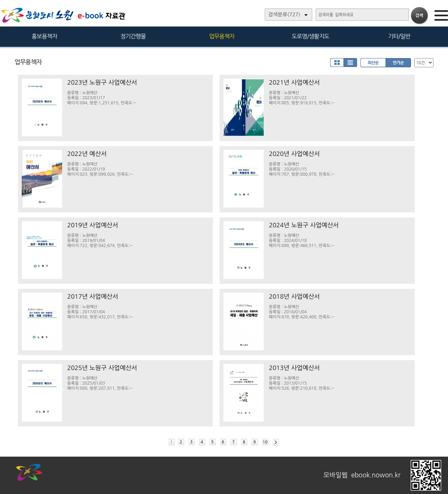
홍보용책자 (44, 36)
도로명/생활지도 (311, 36)
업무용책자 (222, 36)
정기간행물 (133, 36)
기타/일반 (399, 36)
